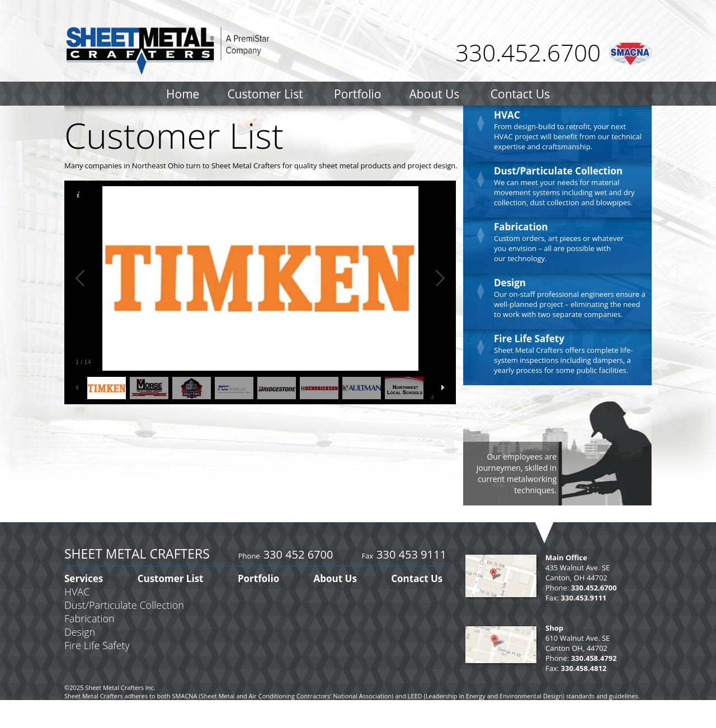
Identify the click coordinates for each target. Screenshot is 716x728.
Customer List (265, 94)
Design (510, 283)
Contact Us (520, 94)
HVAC (507, 115)
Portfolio (357, 94)
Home (183, 94)
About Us (434, 94)
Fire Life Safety (529, 339)
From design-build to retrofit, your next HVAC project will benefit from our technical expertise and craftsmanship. (568, 136)
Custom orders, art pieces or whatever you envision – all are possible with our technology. (559, 248)
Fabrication (521, 227)
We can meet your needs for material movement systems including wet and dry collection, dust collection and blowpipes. (564, 192)
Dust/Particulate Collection (558, 171)
